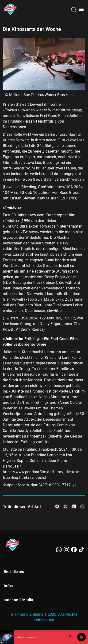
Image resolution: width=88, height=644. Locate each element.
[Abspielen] (81, 637)
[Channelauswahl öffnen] (73, 9)
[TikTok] (81, 550)
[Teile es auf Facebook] (57, 506)
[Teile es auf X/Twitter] (65, 506)
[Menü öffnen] (81, 9)
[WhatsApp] (59, 550)
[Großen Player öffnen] (69, 637)
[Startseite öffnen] (10, 9)
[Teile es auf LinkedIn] (74, 506)
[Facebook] (74, 550)
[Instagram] (66, 550)
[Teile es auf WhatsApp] (82, 506)
